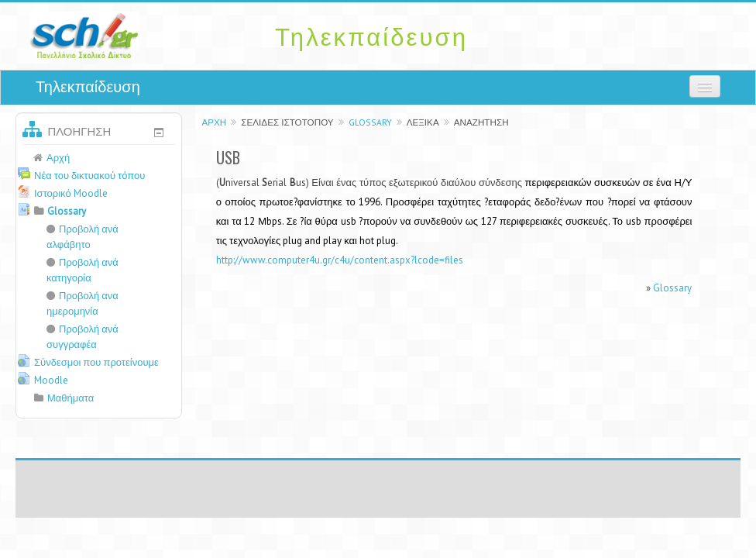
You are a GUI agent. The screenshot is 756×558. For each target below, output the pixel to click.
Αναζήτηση (481, 122)
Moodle (51, 380)
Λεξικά (423, 122)
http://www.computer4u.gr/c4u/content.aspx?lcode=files (340, 260)
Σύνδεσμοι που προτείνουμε (96, 362)
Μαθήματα (70, 398)
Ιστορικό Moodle (71, 193)
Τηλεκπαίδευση (88, 87)
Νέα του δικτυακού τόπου (89, 176)
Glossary (370, 122)
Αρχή (214, 122)
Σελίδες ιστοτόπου (287, 122)
